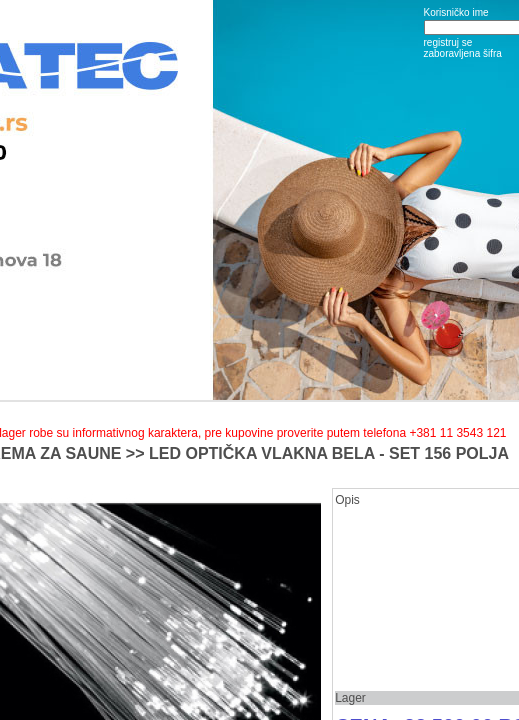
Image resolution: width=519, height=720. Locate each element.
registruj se (448, 42)
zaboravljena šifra (463, 53)
